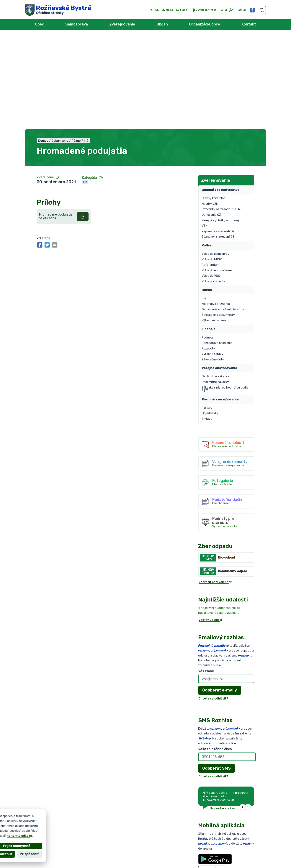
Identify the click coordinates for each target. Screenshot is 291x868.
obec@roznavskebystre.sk (244, 849)
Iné (85, 88)
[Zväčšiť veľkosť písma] (231, 10)
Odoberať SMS (216, 674)
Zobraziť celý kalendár (215, 488)
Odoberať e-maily (220, 596)
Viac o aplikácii (209, 786)
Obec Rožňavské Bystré (67, 826)
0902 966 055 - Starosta (243, 841)
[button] (243, 713)
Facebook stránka (238, 853)
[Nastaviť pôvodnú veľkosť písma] (226, 10)
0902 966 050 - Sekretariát (245, 845)
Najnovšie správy (222, 715)
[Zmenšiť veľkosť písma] (222, 10)
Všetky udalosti (210, 526)
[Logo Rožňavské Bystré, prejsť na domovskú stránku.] (58, 10)
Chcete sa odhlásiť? (213, 605)
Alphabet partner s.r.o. (80, 822)
